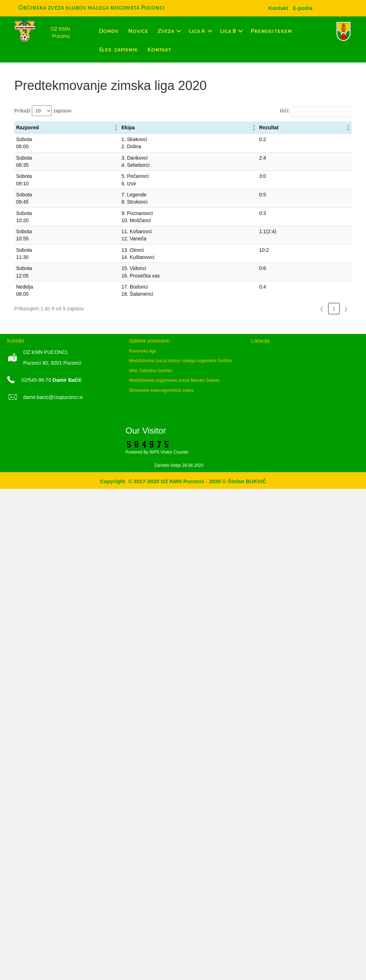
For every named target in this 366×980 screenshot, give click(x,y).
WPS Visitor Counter (169, 452)
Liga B (228, 31)
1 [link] (334, 309)
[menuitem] (303, 8)
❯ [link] (346, 309)
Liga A (197, 31)
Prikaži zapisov (43, 111)
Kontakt (159, 50)
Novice (138, 31)
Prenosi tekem (271, 31)
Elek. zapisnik (118, 50)
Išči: (285, 111)
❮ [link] (322, 309)
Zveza (166, 31)
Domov (108, 31)
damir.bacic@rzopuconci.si (53, 397)
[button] (179, 31)
